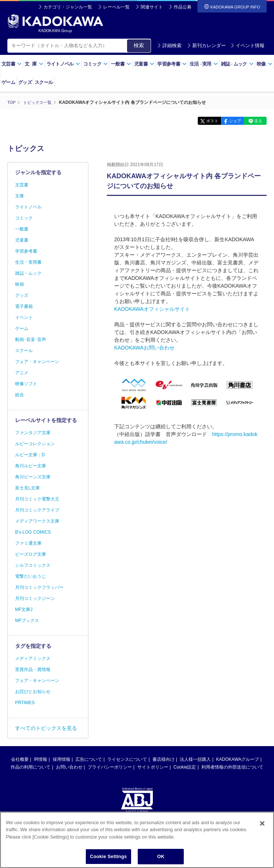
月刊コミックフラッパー (39, 587)
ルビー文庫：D (30, 455)
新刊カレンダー (206, 45)
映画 (20, 284)
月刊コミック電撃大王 (37, 499)
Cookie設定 (185, 767)
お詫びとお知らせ (33, 692)
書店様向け (164, 759)
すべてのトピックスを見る (46, 728)
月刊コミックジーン (35, 598)
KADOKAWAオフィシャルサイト (152, 309)
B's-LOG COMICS (33, 532)
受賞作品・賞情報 (33, 670)
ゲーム (8, 82)
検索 (139, 45)
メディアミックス (33, 658)
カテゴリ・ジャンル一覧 (68, 7)
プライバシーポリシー (110, 767)
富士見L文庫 (27, 488)
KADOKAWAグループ (238, 759)
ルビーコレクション (35, 444)
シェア (227, 121)
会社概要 (20, 759)
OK (161, 856)
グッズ (25, 82)
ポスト (199, 121)
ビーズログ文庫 (31, 554)
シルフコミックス (33, 565)
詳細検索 (169, 45)
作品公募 (183, 7)
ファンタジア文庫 (33, 433)
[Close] (262, 823)
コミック (96, 64)
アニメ (22, 373)
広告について (89, 759)
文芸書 (12, 64)
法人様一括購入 (195, 759)
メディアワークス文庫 (37, 521)
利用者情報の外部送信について (232, 767)
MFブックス (27, 621)
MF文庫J (24, 609)
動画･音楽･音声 (31, 340)
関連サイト (152, 7)
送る (256, 121)
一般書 (121, 64)
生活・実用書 (28, 262)
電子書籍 (24, 306)
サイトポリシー (153, 767)
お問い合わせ (69, 767)
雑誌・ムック (28, 273)
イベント (24, 317)
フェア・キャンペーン (37, 362)
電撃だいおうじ (31, 576)
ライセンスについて (127, 759)
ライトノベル (63, 64)
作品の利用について (31, 767)
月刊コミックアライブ (37, 510)
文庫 (20, 196)
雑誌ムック (237, 64)
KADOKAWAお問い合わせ (144, 347)
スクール (44, 82)
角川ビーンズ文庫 (33, 477)
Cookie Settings (108, 856)
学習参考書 (172, 64)
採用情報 (62, 759)
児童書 (144, 64)
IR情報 (41, 759)
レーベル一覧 (116, 7)
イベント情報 (247, 45)
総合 (20, 395)
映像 (265, 64)
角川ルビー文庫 (31, 466)
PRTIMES (25, 703)
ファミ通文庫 (28, 543)
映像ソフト (26, 384)
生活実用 (204, 64)
